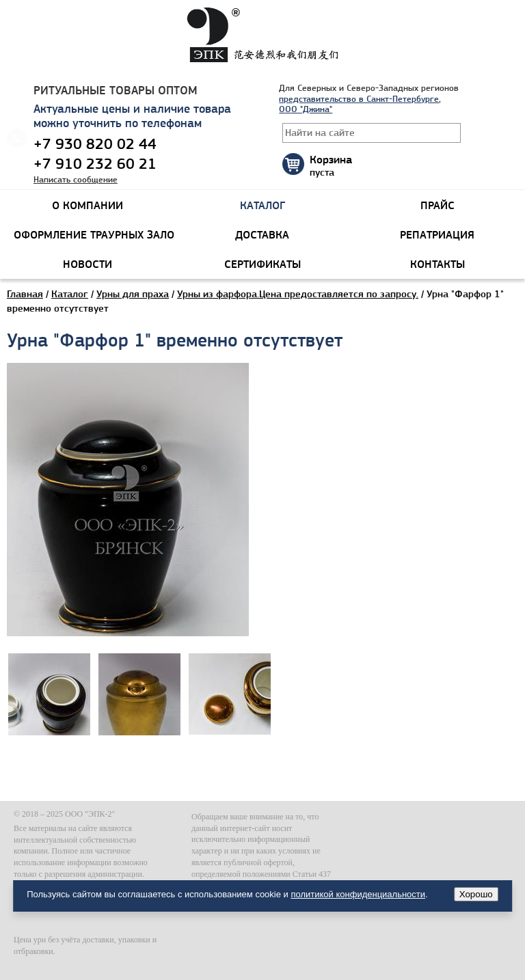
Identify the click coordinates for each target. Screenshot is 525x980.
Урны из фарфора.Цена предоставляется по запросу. (298, 294)
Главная (25, 294)
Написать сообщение (76, 179)
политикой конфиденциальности (358, 894)
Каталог (70, 294)
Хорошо (476, 894)
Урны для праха (133, 294)
